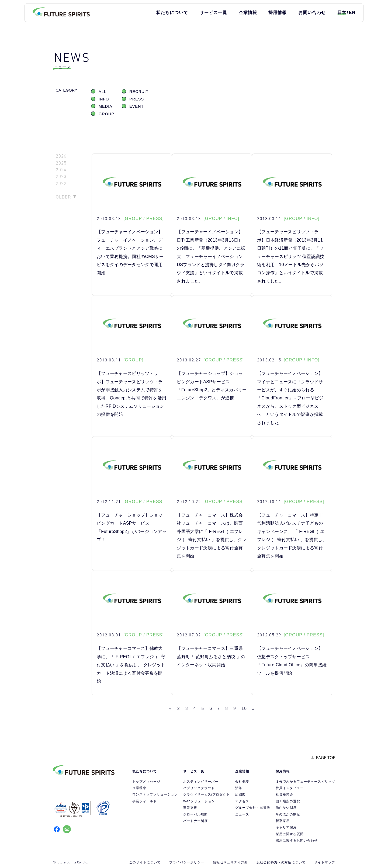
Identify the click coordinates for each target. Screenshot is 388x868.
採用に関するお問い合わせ (297, 841)
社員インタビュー (290, 788)
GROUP (106, 114)
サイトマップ (325, 862)
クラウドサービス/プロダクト (207, 794)
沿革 (239, 788)
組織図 (240, 794)
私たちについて (172, 13)
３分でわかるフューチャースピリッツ (305, 782)
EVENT (136, 106)
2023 (61, 177)
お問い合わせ (312, 13)
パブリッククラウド (199, 788)
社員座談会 (284, 794)
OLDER (63, 197)
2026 (61, 156)
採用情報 (278, 13)
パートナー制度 (195, 821)
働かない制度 (286, 808)
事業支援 (190, 808)
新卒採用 (283, 821)
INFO (104, 99)
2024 (61, 170)
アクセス (242, 801)
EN (352, 13)
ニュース (242, 814)
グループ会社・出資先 (253, 808)
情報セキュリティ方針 (230, 862)
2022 (61, 184)
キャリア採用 (286, 827)
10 (244, 708)
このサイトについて (145, 862)
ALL (103, 92)
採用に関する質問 (290, 834)
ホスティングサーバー (201, 782)
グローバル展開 (195, 814)
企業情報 (248, 13)
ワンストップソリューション (155, 794)
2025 (61, 163)
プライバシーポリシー (187, 862)
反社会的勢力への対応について (281, 862)
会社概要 (242, 782)
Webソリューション (199, 801)
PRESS (137, 99)
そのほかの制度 (288, 814)
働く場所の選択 (288, 801)
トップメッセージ (146, 782)
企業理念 (139, 788)
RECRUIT (139, 92)
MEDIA (105, 106)
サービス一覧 (213, 13)
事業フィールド (145, 801)
